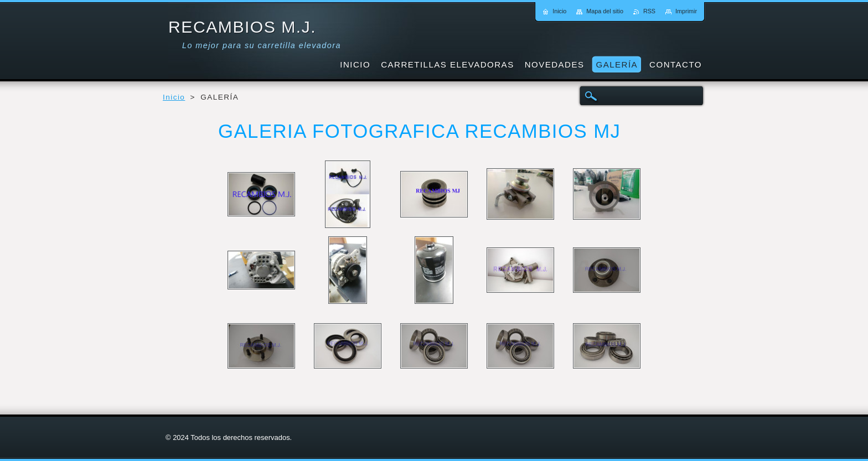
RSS (649, 11)
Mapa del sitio (605, 11)
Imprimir (686, 11)
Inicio (174, 97)
